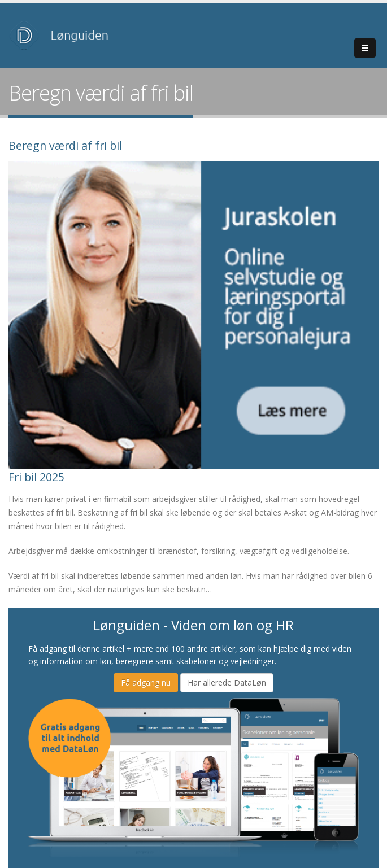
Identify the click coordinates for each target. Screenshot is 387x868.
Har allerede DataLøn (227, 682)
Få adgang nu (146, 682)
